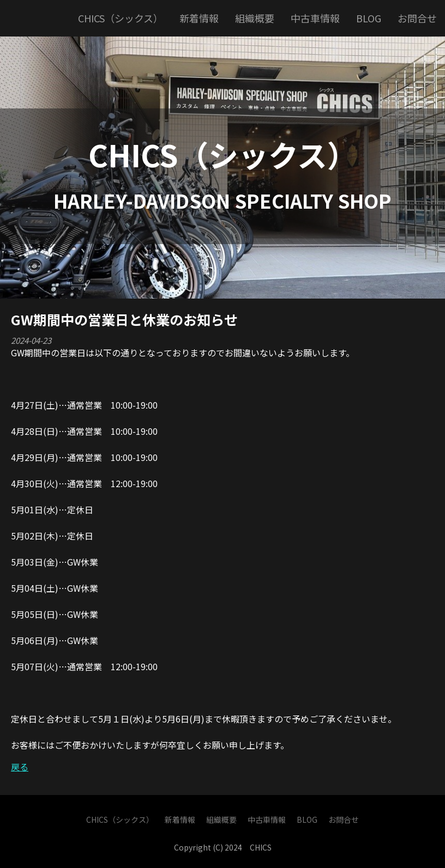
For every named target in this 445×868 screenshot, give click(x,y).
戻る (20, 767)
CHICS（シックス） (223, 154)
